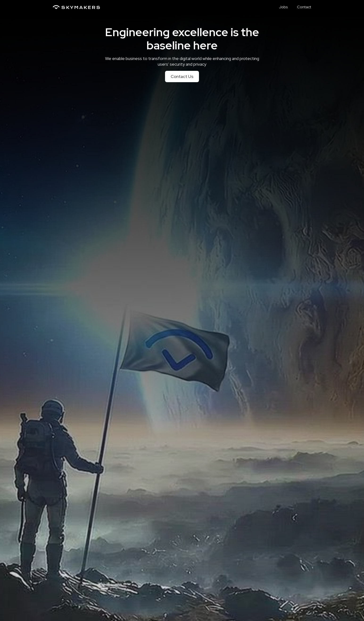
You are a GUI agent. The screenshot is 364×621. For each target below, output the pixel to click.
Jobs (283, 7)
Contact (304, 7)
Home (264, 7)
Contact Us (182, 76)
